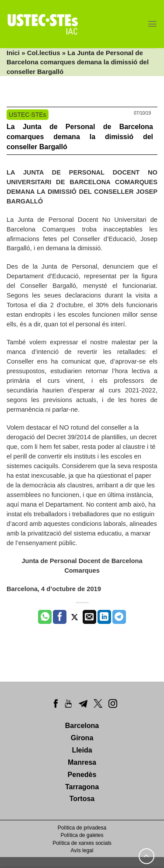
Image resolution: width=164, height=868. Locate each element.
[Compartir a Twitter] (75, 617)
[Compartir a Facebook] (60, 617)
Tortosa (82, 799)
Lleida (82, 750)
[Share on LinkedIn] (104, 617)
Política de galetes (82, 835)
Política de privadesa (82, 828)
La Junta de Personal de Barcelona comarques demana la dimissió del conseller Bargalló (80, 137)
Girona (82, 738)
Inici (13, 53)
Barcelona (82, 726)
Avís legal (82, 850)
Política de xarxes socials (82, 843)
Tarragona (82, 787)
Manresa (82, 762)
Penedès (82, 775)
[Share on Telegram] (119, 617)
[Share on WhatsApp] (45, 617)
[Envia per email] (89, 617)
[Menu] (152, 24)
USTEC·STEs (28, 115)
